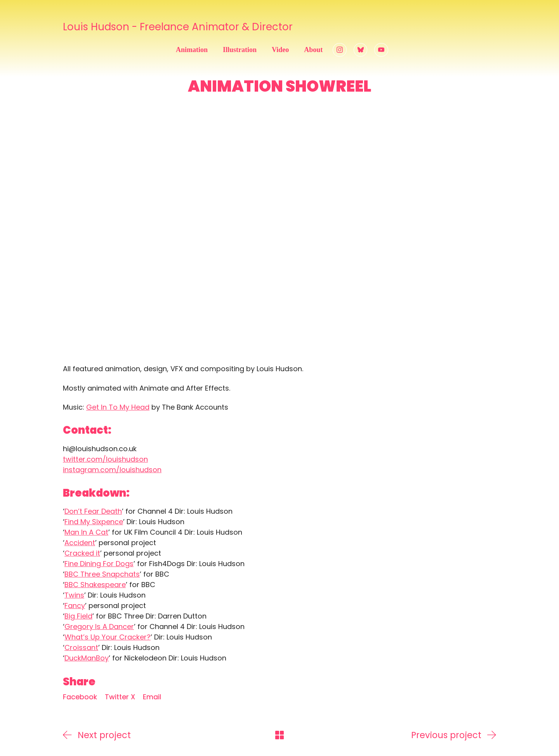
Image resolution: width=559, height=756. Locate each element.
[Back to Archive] (279, 735)
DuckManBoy (87, 658)
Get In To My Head (118, 407)
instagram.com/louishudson (112, 470)
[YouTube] (381, 50)
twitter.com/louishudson (105, 459)
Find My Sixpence (94, 522)
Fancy (75, 606)
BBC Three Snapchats (102, 574)
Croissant (81, 647)
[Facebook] (80, 697)
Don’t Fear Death (93, 511)
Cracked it (82, 553)
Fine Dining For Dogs (99, 564)
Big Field (78, 616)
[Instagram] (340, 50)
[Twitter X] (120, 697)
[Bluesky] (361, 50)
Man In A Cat (86, 532)
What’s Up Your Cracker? (108, 637)
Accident (80, 543)
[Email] (152, 697)
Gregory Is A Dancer (99, 627)
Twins (74, 595)
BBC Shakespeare (95, 585)
